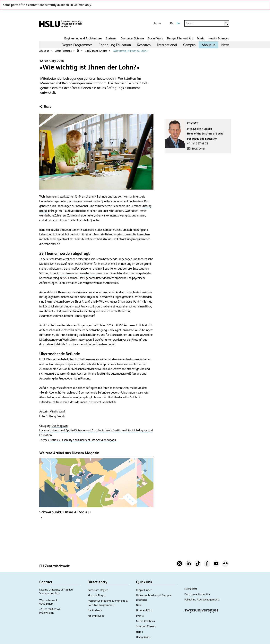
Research (144, 45)
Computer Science (132, 38)
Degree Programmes (77, 45)
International (167, 45)
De (172, 23)
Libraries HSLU (144, 610)
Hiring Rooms (144, 637)
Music (201, 38)
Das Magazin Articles (96, 51)
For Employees (96, 616)
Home (139, 632)
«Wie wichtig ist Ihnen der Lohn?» (130, 51)
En (178, 23)
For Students (95, 610)
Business (111, 38)
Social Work (155, 38)
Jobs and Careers (146, 626)
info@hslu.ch (47, 613)
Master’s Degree (97, 595)
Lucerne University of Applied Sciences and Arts (68, 430)
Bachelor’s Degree (98, 590)
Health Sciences (219, 38)
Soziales (55, 440)
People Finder (144, 590)
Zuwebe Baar (88, 273)
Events (140, 616)
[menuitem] (77, 45)
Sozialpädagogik (106, 440)
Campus (189, 45)
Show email (198, 149)
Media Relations (63, 51)
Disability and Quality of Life (78, 440)
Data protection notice (197, 594)
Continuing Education (115, 45)
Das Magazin (60, 426)
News (225, 45)
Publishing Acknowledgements (202, 599)
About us (208, 45)
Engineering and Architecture (83, 38)
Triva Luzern (67, 273)
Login (157, 23)
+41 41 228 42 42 (50, 609)
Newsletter (191, 589)
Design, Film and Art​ (180, 38)
